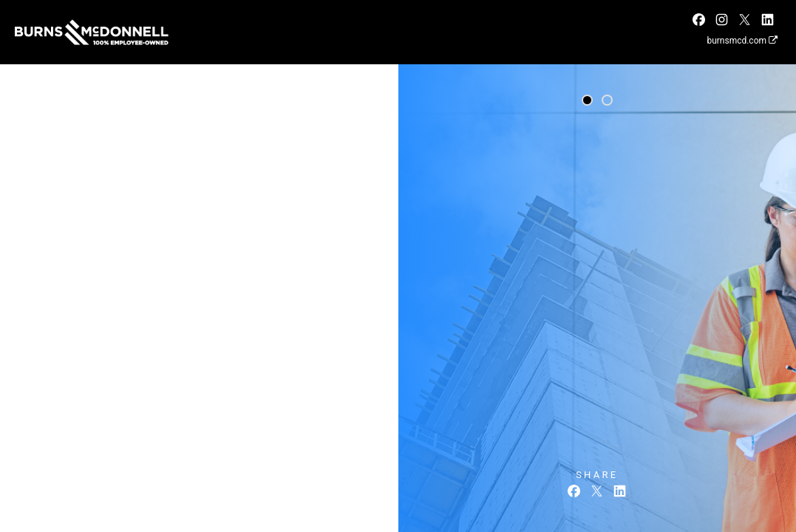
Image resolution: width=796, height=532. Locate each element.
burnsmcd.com (742, 41)
